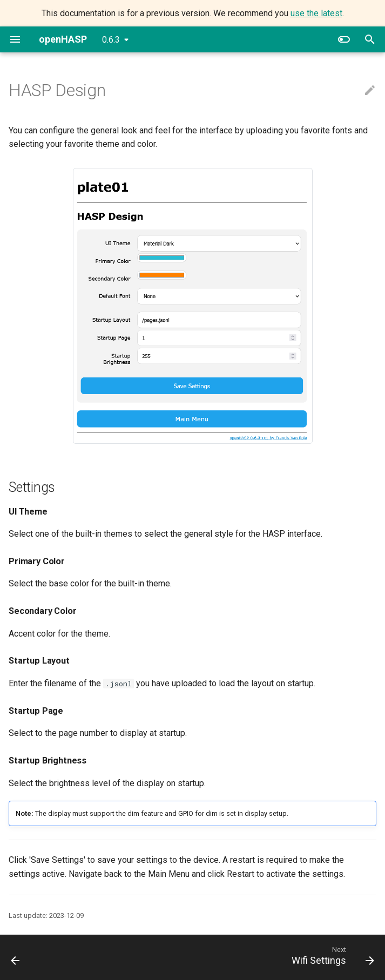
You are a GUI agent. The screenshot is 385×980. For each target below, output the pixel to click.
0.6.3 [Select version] (111, 40)
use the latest (316, 13)
